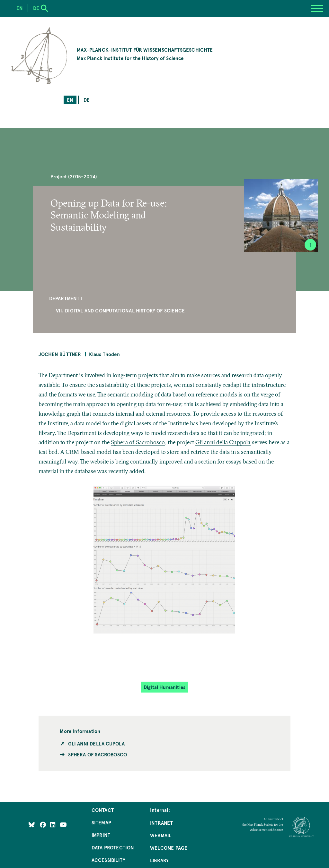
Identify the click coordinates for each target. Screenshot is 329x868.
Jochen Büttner (60, 354)
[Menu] (317, 9)
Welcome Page (169, 848)
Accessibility (108, 860)
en (70, 100)
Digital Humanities (164, 687)
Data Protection (113, 847)
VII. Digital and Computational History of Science (120, 310)
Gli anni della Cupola (97, 743)
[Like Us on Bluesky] (32, 825)
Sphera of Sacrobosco (138, 442)
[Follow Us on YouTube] (63, 825)
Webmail (161, 835)
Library (159, 860)
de (87, 100)
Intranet (161, 823)
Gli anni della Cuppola (223, 442)
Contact (103, 810)
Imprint (101, 835)
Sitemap (101, 822)
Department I (66, 298)
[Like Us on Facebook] (44, 825)
